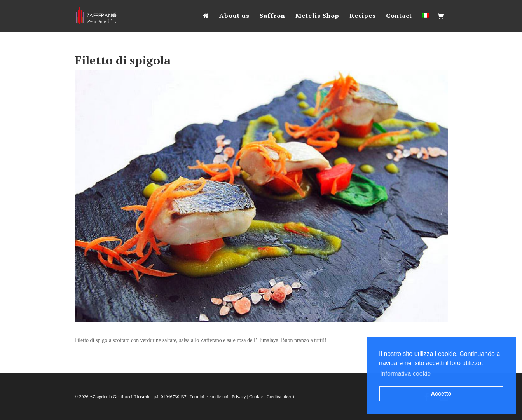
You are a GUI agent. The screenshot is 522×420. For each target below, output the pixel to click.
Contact (399, 16)
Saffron (272, 16)
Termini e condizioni (209, 397)
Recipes (363, 16)
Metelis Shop (317, 16)
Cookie (256, 397)
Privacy (239, 397)
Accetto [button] (441, 394)
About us (234, 16)
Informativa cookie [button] (405, 374)
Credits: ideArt (281, 397)
